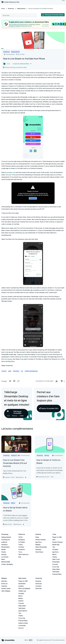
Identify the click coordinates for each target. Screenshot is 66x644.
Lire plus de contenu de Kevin (22, 64)
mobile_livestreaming (31, 371)
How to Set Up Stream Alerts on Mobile (15, 509)
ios (22, 371)
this (23, 357)
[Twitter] (10, 381)
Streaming (11, 9)
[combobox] (19, 15)
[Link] (18, 381)
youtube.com (11, 172)
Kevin (52, 477)
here (37, 97)
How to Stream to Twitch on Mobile (48, 462)
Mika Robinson (20, 477)
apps (10, 371)
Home (3, 9)
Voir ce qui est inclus (46, 25)
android (4, 371)
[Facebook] (14, 381)
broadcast (16, 371)
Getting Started (21, 9)
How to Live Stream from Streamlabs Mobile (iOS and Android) (15, 463)
